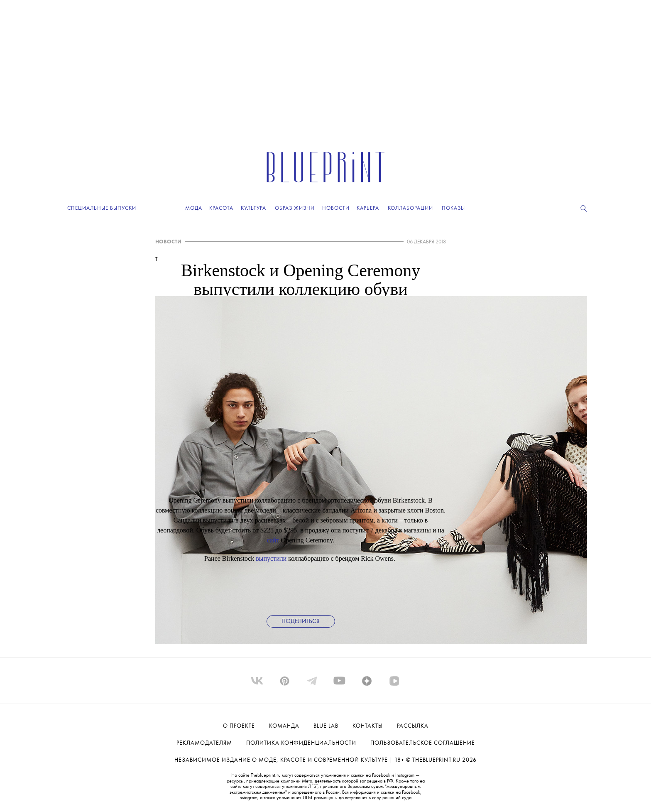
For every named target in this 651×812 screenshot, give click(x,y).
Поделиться (301, 622)
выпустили (271, 558)
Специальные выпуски (102, 208)
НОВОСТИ (168, 242)
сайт (273, 540)
